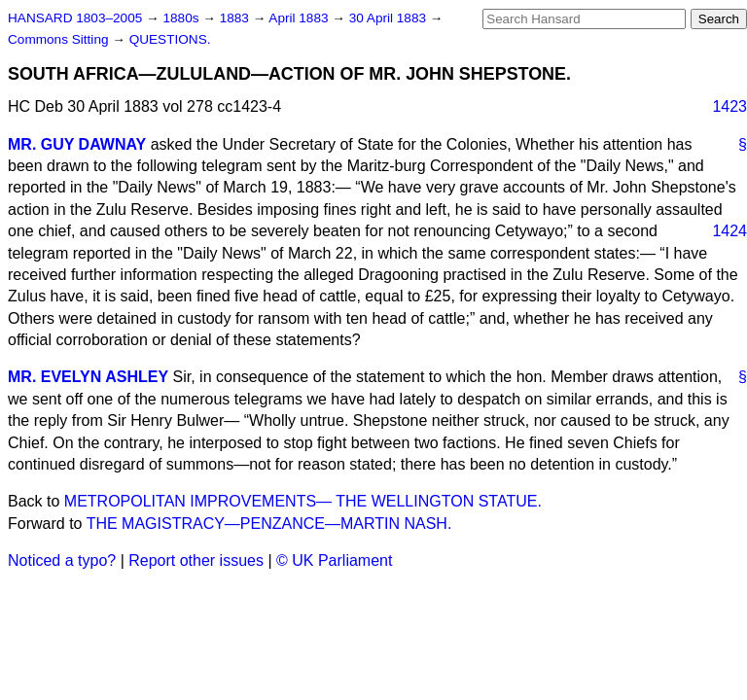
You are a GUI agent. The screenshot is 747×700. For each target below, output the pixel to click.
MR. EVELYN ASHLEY (88, 377)
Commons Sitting (60, 39)
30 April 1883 (390, 18)
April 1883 (300, 18)
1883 (236, 18)
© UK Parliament (334, 560)
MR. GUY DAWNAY (77, 144)
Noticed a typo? (62, 560)
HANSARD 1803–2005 (75, 18)
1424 (729, 231)
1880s (182, 18)
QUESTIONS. (170, 39)
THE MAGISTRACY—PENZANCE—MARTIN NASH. (269, 524)
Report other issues (196, 560)
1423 (729, 106)
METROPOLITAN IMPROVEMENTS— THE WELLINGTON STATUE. (303, 501)
